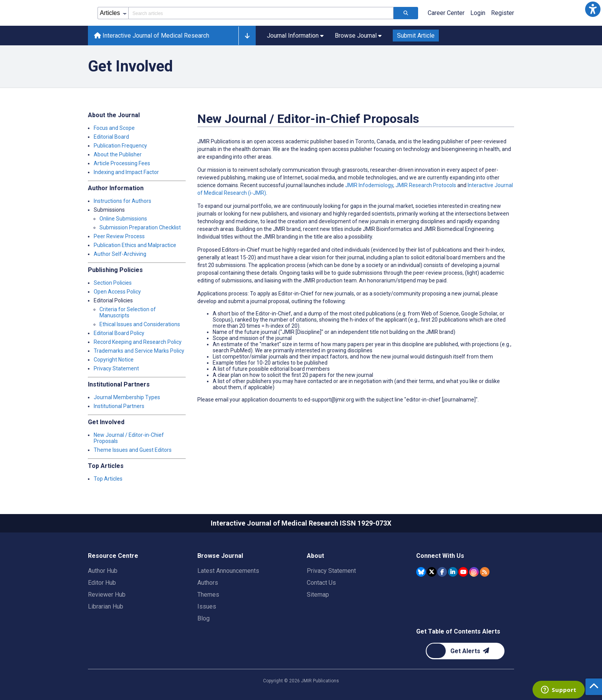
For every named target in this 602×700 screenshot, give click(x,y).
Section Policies (113, 283)
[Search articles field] (261, 13)
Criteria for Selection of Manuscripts (128, 312)
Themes (208, 595)
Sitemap (318, 595)
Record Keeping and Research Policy (138, 342)
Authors (208, 583)
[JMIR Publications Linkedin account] (453, 572)
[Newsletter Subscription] (465, 651)
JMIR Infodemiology (369, 185)
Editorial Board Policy (119, 333)
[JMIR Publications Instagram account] (474, 572)
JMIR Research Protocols (426, 185)
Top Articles (108, 479)
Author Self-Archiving (120, 254)
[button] (593, 9)
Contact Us (321, 583)
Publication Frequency (120, 146)
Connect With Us (440, 556)
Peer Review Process (119, 236)
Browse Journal (220, 556)
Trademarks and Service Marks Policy (139, 351)
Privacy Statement (116, 368)
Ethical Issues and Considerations (140, 324)
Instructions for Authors (122, 201)
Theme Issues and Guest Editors (133, 450)
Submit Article (416, 36)
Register (503, 13)
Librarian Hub (106, 606)
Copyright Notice (114, 360)
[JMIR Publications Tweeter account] (432, 572)
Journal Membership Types (127, 397)
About (315, 556)
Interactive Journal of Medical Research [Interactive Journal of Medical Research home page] (152, 36)
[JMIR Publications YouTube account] (463, 572)
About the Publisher (118, 154)
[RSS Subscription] (485, 572)
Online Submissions (123, 219)
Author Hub (103, 571)
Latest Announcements (228, 571)
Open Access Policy (117, 292)
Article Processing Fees (122, 163)
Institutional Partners (119, 406)
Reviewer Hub (107, 595)
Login (478, 13)
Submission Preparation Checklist (140, 227)
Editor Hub (102, 583)
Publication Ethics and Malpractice (135, 245)
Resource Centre (113, 556)
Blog (203, 618)
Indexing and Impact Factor (126, 172)
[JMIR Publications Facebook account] (442, 572)
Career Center (446, 13)
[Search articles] (406, 13)
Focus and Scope (114, 128)
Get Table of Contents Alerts (458, 631)
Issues (207, 606)
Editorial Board (111, 137)
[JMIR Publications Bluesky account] (421, 572)
